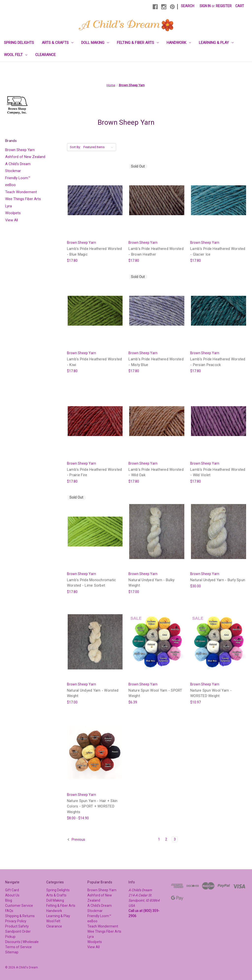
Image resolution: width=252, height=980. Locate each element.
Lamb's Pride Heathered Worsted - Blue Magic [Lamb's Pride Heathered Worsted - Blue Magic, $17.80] (94, 252)
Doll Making (95, 43)
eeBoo (10, 185)
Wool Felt (16, 55)
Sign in (205, 6)
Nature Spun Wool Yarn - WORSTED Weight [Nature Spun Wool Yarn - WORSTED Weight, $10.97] (211, 693)
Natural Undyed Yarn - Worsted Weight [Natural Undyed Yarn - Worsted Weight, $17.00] (93, 693)
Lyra (8, 206)
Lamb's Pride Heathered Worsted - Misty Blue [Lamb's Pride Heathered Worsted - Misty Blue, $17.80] (156, 362)
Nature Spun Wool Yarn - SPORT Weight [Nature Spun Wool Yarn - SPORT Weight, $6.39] (155, 693)
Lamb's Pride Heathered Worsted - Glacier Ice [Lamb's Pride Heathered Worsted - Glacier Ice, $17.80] (218, 252)
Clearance (45, 55)
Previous (76, 840)
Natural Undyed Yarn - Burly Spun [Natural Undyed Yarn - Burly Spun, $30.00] (218, 580)
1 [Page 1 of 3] (159, 839)
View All (12, 220)
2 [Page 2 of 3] (166, 839)
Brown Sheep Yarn (20, 150)
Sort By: (75, 147)
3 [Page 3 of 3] (175, 839)
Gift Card (12, 890)
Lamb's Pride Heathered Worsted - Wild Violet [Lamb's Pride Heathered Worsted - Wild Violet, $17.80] (218, 472)
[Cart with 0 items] (240, 6)
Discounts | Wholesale (22, 942)
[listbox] (99, 147)
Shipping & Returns (20, 916)
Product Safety (17, 926)
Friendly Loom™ (18, 178)
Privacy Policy (16, 921)
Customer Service (19, 906)
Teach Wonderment (21, 192)
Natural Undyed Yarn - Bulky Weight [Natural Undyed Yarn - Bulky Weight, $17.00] (151, 583)
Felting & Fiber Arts (138, 43)
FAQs (9, 911)
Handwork (179, 43)
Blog (9, 900)
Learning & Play (216, 43)
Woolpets (13, 213)
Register (224, 6)
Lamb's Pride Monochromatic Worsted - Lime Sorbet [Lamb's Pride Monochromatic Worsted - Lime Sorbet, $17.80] (92, 583)
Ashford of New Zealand (25, 157)
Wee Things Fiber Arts (23, 199)
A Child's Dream (18, 164)
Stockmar (13, 171)
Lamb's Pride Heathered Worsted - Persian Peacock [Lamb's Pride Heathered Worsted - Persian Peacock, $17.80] (218, 362)
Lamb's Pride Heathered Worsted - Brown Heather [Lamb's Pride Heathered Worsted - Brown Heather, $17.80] (156, 252)
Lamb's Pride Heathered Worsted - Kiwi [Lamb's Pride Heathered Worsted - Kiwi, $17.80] (94, 362)
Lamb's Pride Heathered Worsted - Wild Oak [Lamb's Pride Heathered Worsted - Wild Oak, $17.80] (156, 472)
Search (188, 6)
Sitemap (12, 952)
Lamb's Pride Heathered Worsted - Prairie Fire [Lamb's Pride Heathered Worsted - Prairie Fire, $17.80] (94, 472)
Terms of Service (18, 947)
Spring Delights (19, 43)
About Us (12, 895)
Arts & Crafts (58, 43)
